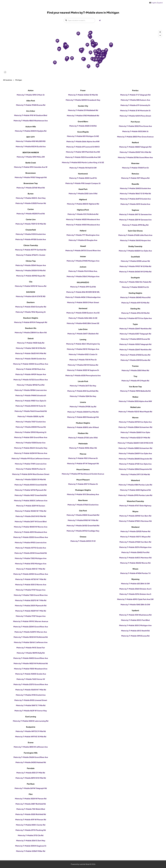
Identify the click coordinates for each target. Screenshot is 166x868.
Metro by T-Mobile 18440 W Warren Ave (31, 527)
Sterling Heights (135, 293)
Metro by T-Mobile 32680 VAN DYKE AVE (135, 443)
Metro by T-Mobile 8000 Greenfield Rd (31, 485)
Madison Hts (83, 433)
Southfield (135, 257)
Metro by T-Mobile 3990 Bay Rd (135, 225)
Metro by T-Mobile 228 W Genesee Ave (135, 220)
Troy (135, 376)
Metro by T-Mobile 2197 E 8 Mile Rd (135, 474)
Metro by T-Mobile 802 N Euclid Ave (31, 147)
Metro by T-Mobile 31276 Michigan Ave (135, 547)
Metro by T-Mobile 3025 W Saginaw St (83, 370)
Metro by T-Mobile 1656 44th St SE (83, 318)
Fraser (83, 90)
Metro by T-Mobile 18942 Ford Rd (31, 385)
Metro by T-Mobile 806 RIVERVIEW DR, (83, 292)
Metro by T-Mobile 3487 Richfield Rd (31, 804)
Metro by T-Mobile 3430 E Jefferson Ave (31, 501)
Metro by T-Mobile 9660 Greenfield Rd (31, 411)
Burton (31, 194)
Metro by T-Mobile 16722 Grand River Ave (31, 380)
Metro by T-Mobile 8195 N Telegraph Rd (31, 322)
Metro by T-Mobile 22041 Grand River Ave (31, 627)
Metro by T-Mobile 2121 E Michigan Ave (83, 349)
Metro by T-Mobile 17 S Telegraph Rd (135, 95)
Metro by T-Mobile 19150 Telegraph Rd (31, 177)
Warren (135, 418)
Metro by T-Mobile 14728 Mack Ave (31, 369)
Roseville (135, 184)
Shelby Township (135, 246)
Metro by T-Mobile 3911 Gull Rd (83, 287)
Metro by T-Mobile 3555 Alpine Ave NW (135, 401)
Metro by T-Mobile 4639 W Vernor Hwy (31, 711)
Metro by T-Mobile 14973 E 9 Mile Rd (31, 731)
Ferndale (31, 768)
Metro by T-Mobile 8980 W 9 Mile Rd (83, 520)
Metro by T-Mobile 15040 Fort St (135, 287)
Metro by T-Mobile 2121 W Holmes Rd (83, 365)
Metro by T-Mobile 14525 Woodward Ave (83, 219)
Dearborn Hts (31, 328)
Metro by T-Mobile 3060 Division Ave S (135, 589)
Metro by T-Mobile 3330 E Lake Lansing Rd (31, 721)
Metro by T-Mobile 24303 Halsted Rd (31, 762)
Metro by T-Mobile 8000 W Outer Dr (31, 406)
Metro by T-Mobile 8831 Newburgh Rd (83, 417)
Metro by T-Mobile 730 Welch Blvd (31, 809)
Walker (135, 397)
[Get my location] (100, 20)
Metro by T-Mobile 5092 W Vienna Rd (31, 286)
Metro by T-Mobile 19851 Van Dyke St (31, 401)
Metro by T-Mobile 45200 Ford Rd (31, 214)
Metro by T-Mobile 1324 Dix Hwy (83, 396)
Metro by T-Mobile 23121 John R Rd (83, 194)
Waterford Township (135, 501)
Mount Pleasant (83, 480)
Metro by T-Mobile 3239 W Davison (31, 506)
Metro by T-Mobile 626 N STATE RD (31, 296)
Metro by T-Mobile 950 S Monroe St (83, 458)
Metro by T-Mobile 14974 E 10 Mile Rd (31, 737)
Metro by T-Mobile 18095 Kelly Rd (31, 653)
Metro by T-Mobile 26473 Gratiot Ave (135, 199)
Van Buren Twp (135, 387)
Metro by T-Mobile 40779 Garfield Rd (31, 250)
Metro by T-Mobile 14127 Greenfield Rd (31, 495)
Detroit (31, 338)
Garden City (83, 106)
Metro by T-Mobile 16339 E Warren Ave (31, 632)
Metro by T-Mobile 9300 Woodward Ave (31, 669)
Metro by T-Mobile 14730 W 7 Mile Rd (31, 579)
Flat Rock (31, 784)
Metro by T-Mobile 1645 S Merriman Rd (135, 558)
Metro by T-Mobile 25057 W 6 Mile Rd (135, 152)
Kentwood (83, 308)
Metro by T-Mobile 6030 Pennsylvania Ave (83, 376)
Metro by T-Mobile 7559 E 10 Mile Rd (31, 224)
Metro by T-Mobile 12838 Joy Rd (31, 416)
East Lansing (31, 717)
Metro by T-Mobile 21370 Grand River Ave (31, 684)
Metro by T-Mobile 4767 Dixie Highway (135, 506)
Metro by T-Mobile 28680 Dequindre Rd (135, 459)
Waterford (135, 480)
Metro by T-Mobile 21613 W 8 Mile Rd (31, 516)
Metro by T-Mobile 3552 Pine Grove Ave (135, 126)
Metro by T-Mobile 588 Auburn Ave (135, 100)
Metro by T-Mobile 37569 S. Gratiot (31, 255)
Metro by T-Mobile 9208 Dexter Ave (31, 443)
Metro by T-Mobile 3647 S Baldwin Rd (83, 334)
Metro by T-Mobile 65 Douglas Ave (83, 240)
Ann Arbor (31, 111)
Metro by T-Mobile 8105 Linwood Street (31, 700)
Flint (31, 794)
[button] (57, 41)
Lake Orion (83, 329)
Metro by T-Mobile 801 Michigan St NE (83, 136)
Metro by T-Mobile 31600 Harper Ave (135, 240)
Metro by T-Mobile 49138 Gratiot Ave (31, 239)
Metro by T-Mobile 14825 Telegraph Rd (135, 147)
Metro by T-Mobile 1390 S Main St (31, 95)
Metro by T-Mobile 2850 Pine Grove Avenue (135, 137)
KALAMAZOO (83, 282)
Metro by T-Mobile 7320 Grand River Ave (31, 595)
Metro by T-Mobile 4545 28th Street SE (83, 323)
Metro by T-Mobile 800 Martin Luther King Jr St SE (83, 162)
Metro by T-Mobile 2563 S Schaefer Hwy (31, 448)
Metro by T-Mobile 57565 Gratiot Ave (83, 505)
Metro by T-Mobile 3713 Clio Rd (31, 835)
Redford (135, 143)
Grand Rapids (83, 132)
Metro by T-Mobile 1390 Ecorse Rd (135, 636)
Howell (83, 246)
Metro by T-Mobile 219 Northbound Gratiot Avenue (83, 474)
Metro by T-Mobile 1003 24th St (135, 131)
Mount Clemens (83, 470)
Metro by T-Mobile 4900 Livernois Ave (31, 543)
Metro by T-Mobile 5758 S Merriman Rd (135, 521)
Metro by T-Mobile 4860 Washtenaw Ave (31, 121)
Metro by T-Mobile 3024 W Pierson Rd (31, 799)
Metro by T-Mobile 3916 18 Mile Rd (135, 313)
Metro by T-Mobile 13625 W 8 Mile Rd (31, 353)
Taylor (135, 324)
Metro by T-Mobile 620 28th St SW (135, 584)
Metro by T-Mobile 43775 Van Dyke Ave (135, 318)
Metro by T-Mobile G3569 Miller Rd (31, 851)
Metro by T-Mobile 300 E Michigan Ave (135, 625)
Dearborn (31, 302)
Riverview (135, 163)
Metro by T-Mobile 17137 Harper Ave (31, 616)
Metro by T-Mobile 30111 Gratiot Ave (135, 204)
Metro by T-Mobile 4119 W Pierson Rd (31, 820)
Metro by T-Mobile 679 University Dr (135, 105)
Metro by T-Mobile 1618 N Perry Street (135, 116)
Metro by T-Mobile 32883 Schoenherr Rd (135, 448)
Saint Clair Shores (135, 231)
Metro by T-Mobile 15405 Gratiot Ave (31, 674)
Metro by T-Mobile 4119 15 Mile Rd (135, 303)
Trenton (135, 366)
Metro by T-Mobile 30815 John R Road (83, 427)
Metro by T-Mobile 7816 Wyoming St (31, 312)
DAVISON (31, 292)
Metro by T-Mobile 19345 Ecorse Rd (31, 105)
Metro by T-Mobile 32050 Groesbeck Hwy (83, 100)
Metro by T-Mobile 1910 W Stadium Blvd (31, 115)
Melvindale (83, 444)
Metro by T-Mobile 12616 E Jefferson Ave (31, 642)
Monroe (83, 454)
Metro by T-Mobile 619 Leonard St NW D (83, 147)
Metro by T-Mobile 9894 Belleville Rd (135, 391)
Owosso (83, 537)
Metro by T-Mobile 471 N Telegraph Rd (83, 464)
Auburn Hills (31, 127)
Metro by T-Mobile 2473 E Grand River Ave (83, 251)
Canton (31, 209)
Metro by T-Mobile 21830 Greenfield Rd (83, 515)
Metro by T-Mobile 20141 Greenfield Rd (31, 553)
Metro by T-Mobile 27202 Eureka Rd (135, 355)
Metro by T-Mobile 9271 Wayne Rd (135, 178)
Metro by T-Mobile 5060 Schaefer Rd (31, 307)
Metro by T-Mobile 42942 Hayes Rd (31, 276)
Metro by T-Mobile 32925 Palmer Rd (135, 531)
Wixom (135, 569)
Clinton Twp (31, 261)
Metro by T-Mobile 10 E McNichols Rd (83, 214)
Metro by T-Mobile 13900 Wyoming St (31, 432)
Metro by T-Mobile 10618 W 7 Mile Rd (31, 690)
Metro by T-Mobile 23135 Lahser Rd (135, 261)
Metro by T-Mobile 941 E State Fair (31, 648)
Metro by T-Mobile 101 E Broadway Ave (83, 494)
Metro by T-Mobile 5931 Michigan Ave (31, 564)
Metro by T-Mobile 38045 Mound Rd (135, 297)
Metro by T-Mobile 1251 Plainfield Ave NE (83, 152)
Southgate (135, 278)
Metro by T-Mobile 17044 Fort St (135, 168)
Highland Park (83, 210)
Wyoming (135, 579)
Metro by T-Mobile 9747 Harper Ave (31, 590)
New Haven (83, 500)
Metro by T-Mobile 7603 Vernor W (31, 679)
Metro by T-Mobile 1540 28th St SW (135, 605)
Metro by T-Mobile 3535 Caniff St (83, 178)
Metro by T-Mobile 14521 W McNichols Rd (31, 663)
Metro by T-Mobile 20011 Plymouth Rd (31, 606)
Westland (135, 527)
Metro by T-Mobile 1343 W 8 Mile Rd (31, 348)
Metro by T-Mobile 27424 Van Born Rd (135, 542)
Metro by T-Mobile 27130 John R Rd (83, 438)
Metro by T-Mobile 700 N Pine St (83, 360)
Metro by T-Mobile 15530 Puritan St (31, 469)
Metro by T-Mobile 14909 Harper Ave (31, 374)
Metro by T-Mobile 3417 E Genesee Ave (135, 214)
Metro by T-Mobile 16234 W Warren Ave (31, 453)
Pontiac (135, 90)
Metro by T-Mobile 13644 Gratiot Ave (31, 359)
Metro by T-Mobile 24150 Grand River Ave (31, 574)
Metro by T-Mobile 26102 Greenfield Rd (83, 526)
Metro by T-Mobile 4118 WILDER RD (31, 141)
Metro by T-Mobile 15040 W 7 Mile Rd (31, 511)
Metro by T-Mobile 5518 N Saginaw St (31, 846)
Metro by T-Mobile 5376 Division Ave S (135, 594)
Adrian (31, 90)
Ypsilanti (135, 611)
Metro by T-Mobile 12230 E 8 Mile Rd (31, 479)
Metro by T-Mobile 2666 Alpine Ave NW (83, 142)
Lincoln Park (83, 381)
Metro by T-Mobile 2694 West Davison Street (31, 474)
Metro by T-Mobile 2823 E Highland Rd (83, 204)
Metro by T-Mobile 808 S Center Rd (31, 825)
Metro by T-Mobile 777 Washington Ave (83, 235)
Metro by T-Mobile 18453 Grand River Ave (31, 658)
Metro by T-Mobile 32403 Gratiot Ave (135, 188)
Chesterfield (31, 230)
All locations (8, 80)
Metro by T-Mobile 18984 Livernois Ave (31, 390)
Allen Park (31, 101)
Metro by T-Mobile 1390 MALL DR (31, 157)
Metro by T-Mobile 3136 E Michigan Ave (83, 276)
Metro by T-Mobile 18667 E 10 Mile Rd (135, 194)
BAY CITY (31, 137)
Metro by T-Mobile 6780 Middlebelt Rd (83, 116)
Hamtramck (83, 174)
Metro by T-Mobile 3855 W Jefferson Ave (31, 747)
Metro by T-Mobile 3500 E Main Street (83, 302)
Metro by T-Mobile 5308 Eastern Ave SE (83, 313)
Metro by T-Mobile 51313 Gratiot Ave (31, 234)
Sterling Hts (135, 309)
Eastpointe (31, 727)
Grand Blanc (83, 122)
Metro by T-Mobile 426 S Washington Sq (83, 344)
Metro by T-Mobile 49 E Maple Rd (135, 381)
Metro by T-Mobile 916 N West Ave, (83, 271)
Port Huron (135, 122)
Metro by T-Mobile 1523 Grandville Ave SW (83, 157)
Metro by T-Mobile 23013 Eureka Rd (135, 360)
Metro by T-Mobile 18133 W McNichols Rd (31, 637)
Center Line (31, 219)
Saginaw (135, 210)
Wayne (135, 511)
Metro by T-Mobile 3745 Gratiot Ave (31, 695)
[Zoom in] (160, 32)
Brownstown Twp (31, 183)
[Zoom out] (160, 35)
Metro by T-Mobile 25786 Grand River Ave (135, 157)
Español (160, 3)
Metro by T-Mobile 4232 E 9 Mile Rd (135, 438)
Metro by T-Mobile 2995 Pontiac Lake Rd (135, 495)
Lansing (83, 339)
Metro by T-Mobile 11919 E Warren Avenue (31, 621)
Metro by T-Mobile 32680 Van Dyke (135, 432)
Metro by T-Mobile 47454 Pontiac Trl (135, 573)
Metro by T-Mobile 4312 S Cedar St (83, 354)
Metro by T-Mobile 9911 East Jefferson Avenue (31, 459)
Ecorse (31, 743)
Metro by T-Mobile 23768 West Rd (31, 188)
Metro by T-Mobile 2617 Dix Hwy (83, 386)
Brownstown (31, 173)
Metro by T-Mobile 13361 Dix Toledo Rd (135, 282)
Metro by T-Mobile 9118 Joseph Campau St (83, 183)
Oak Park (83, 511)
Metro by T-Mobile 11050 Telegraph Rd (135, 344)
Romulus (135, 174)
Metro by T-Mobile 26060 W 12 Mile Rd (135, 272)
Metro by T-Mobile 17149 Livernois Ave (31, 464)
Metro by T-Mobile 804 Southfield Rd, (83, 391)
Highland (83, 200)
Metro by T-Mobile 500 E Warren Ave (31, 585)
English (154, 3)
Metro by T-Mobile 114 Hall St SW (83, 168)
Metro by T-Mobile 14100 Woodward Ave (83, 225)
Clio (31, 282)
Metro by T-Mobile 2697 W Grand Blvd (31, 522)
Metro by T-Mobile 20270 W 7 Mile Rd (31, 600)
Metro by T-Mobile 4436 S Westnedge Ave (83, 297)
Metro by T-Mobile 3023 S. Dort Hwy (31, 198)
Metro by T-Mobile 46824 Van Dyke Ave (135, 251)
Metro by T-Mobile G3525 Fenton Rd (31, 203)
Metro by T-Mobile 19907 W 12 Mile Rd (135, 266)
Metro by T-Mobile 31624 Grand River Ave (31, 757)
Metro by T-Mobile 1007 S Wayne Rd (135, 537)
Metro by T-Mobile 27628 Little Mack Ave (135, 235)
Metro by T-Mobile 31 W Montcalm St (135, 111)
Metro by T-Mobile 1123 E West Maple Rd (135, 412)
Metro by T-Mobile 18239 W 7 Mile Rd (31, 611)
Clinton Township (31, 245)
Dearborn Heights (31, 318)
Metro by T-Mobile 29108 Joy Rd (83, 407)
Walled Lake (135, 407)
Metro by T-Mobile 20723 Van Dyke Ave (135, 422)
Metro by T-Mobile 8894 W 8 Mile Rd (31, 778)
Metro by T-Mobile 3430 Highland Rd (135, 490)
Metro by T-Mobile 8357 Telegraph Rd (135, 334)
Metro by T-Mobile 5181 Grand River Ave (31, 437)
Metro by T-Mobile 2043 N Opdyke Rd (31, 131)
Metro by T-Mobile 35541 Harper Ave (31, 265)
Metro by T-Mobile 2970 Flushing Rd (31, 830)
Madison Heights (83, 423)
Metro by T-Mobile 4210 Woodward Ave (31, 532)
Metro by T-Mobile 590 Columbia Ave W (31, 167)
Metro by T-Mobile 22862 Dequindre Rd (135, 469)
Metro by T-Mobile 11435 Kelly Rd (31, 343)
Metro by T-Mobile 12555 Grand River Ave (31, 537)
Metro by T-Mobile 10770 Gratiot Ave (31, 548)
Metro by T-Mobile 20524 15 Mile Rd (31, 271)
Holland (83, 231)
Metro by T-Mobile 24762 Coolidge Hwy (83, 531)
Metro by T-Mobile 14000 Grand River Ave (31, 364)
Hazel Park (83, 189)
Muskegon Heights (83, 490)
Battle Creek (31, 163)
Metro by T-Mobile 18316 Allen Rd (83, 448)
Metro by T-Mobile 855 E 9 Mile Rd (31, 773)
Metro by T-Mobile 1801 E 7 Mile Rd (31, 569)
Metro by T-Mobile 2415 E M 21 (83, 541)
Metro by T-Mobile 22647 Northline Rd (135, 329)
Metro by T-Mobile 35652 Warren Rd (135, 563)
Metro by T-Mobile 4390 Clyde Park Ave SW (135, 599)
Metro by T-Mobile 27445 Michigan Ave (83, 261)
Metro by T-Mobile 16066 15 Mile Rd (83, 95)
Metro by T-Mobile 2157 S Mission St (83, 484)
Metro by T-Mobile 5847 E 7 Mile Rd (31, 705)
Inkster (83, 256)
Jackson (83, 267)
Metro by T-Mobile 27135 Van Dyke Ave (135, 464)
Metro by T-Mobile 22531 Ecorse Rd (135, 339)
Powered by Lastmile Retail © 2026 (83, 864)
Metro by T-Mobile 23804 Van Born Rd (31, 333)
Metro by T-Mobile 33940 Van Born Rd (135, 516)
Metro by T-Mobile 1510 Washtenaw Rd (135, 615)
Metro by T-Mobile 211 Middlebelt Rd (83, 110)
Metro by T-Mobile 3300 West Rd (135, 370)
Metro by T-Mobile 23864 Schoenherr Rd (135, 427)
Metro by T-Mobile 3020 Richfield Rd (31, 814)
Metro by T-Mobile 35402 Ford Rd (135, 552)
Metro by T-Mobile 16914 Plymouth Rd (31, 490)
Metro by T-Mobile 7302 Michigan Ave (31, 558)
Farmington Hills (31, 753)
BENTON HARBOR (31, 153)
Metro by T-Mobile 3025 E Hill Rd (83, 126)
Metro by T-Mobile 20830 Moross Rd (31, 427)
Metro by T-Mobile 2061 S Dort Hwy (31, 841)
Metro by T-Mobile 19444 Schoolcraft (31, 395)
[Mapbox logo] (5, 72)
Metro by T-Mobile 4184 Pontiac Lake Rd (135, 485)
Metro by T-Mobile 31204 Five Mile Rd (83, 412)
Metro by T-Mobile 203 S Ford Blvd (135, 620)
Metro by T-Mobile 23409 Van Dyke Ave (135, 453)
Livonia (83, 402)
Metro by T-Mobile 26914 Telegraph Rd (31, 788)
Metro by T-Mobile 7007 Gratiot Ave (31, 422)
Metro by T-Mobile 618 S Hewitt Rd (135, 631)
